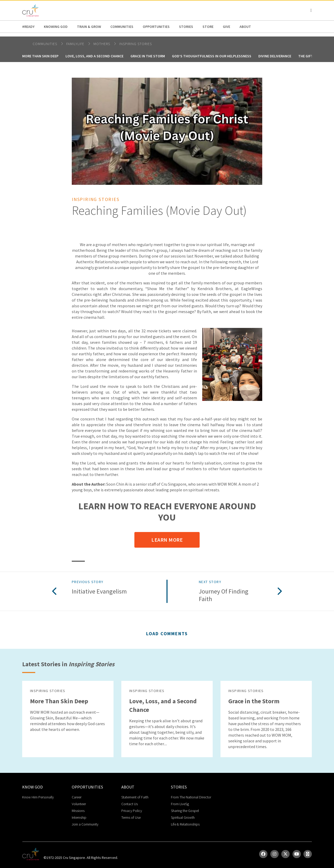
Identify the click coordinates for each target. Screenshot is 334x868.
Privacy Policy (132, 811)
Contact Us (130, 804)
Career (77, 797)
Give (226, 27)
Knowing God (56, 27)
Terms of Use (131, 817)
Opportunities (156, 27)
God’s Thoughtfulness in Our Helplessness (212, 56)
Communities (122, 27)
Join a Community (85, 824)
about (245, 27)
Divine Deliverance (275, 56)
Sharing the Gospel (185, 811)
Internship (79, 817)
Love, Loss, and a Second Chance (94, 56)
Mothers (102, 44)
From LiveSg (180, 804)
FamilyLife (76, 44)
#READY (28, 27)
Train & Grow (89, 27)
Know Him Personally (38, 797)
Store (208, 27)
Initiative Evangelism (99, 592)
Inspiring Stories (136, 44)
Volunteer (79, 804)
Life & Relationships (185, 824)
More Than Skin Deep (40, 56)
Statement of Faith (135, 797)
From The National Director (191, 797)
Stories (186, 27)
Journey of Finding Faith (224, 595)
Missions (78, 811)
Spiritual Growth (183, 817)
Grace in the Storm (148, 56)
